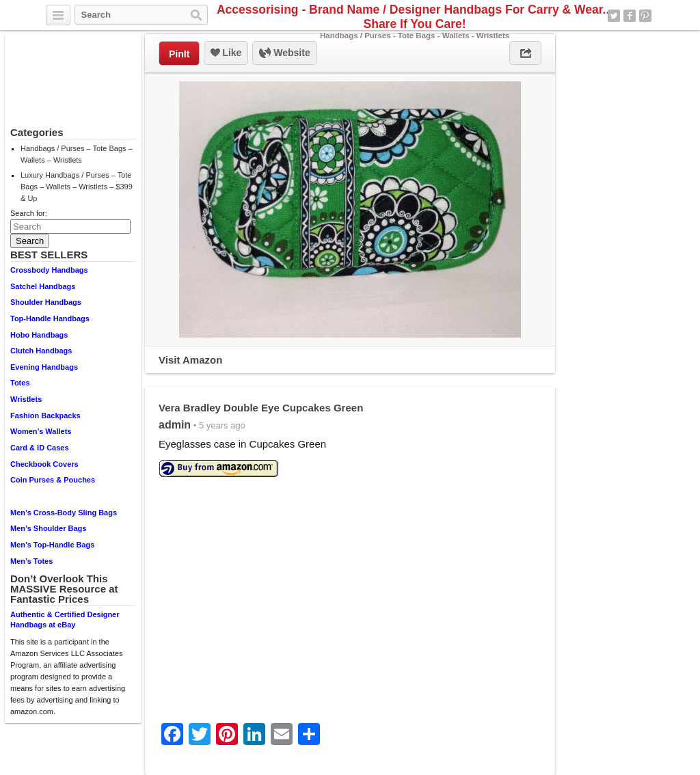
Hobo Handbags (39, 335)
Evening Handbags (44, 367)
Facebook (630, 16)
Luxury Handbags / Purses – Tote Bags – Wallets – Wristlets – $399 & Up (77, 187)
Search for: (29, 213)
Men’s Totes (31, 561)
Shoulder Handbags (46, 302)
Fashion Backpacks (45, 416)
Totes (20, 383)
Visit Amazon (190, 360)
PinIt (179, 54)
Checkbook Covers (44, 464)
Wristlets (26, 399)
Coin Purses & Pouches (53, 480)
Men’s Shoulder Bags (48, 528)
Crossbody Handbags (49, 270)
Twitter (614, 16)
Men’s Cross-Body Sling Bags (64, 513)
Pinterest (645, 16)
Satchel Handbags (43, 286)
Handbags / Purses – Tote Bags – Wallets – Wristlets (77, 154)
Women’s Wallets (41, 431)
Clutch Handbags (41, 351)
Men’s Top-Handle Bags (52, 545)
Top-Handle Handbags (50, 318)
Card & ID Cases (40, 448)
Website (284, 53)
